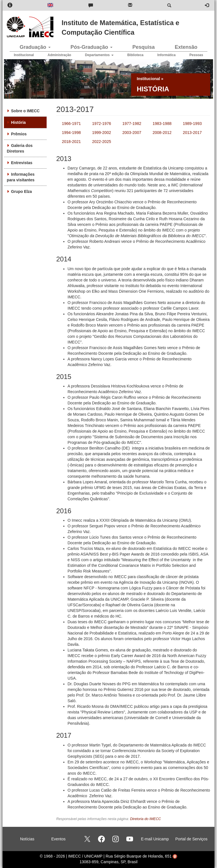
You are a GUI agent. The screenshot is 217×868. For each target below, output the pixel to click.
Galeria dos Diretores (20, 148)
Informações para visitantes (21, 177)
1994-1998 (71, 133)
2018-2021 (71, 142)
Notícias (27, 839)
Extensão (186, 47)
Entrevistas (22, 163)
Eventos (58, 839)
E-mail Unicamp (155, 839)
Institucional (24, 55)
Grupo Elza (21, 191)
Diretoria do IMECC (145, 819)
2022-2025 (102, 142)
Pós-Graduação (91, 47)
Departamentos (99, 55)
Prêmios (19, 134)
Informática (167, 55)
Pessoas (196, 55)
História (18, 122)
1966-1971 (71, 124)
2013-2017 (192, 133)
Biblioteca (135, 55)
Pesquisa (143, 47)
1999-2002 (102, 133)
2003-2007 (132, 133)
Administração (59, 55)
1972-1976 (102, 124)
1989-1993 (192, 124)
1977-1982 (132, 124)
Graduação (35, 47)
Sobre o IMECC (25, 111)
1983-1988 (162, 124)
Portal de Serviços (192, 839)
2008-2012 (162, 133)
